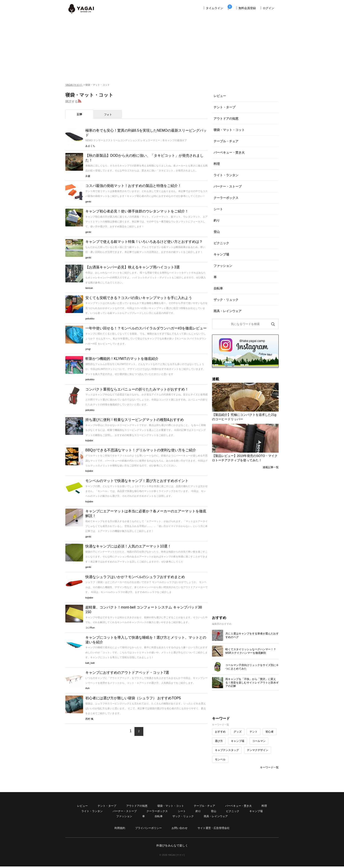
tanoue (89, 288)
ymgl (88, 349)
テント (254, 732)
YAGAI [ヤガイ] (74, 85)
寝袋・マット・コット (229, 130)
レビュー (220, 96)
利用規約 (120, 828)
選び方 (219, 741)
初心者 (270, 732)
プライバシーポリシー (148, 828)
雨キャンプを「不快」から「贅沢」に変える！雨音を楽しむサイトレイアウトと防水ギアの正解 (252, 683)
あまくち (90, 146)
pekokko (90, 319)
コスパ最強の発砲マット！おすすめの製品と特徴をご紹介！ (133, 186)
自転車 (218, 288)
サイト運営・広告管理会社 (214, 828)
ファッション (223, 266)
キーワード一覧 (269, 767)
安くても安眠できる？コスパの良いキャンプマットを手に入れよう (139, 298)
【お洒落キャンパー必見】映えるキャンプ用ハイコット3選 (133, 267)
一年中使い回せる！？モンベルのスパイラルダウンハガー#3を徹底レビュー (146, 328)
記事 (80, 114)
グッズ (238, 732)
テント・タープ (224, 107)
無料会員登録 (246, 8)
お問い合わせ (180, 828)
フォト (108, 115)
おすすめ (220, 732)
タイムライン (213, 8)
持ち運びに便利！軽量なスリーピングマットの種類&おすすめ (135, 420)
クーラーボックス (226, 198)
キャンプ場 (221, 254)
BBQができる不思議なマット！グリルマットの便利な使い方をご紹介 (141, 450)
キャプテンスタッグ (227, 750)
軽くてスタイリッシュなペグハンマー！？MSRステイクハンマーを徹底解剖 (251, 651)
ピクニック (221, 243)
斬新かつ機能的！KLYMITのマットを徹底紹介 (122, 359)
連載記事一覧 (271, 467)
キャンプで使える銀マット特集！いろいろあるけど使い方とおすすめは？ (144, 242)
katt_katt (90, 663)
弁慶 (88, 176)
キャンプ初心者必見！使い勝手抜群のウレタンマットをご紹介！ (137, 211)
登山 (217, 232)
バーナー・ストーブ (228, 186)
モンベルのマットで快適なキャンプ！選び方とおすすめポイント (137, 481)
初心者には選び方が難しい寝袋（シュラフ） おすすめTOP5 (133, 698)
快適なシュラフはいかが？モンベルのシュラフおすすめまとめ (135, 577)
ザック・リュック (226, 300)
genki (88, 202)
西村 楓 (89, 719)
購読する (72, 101)
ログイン (267, 8)
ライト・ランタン (226, 175)
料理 (217, 164)
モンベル (220, 759)
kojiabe (89, 440)
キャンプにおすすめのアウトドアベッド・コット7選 (127, 673)
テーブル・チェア (226, 141)
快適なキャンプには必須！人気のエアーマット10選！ (128, 546)
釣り (217, 220)
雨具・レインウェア (228, 311)
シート (218, 209)
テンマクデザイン (258, 750)
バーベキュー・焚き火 (229, 153)
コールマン (259, 741)
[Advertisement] (172, 49)
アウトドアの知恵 (226, 119)
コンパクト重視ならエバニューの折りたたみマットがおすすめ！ (137, 389)
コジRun (90, 628)
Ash (87, 688)
